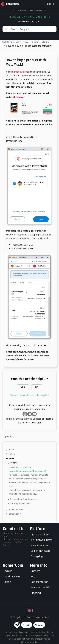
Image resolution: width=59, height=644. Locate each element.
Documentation (39, 582)
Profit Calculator (40, 535)
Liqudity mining (12, 577)
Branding (36, 593)
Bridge (7, 582)
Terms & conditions (42, 587)
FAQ (33, 577)
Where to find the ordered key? (23, 494)
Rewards (24, 10)
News (32, 10)
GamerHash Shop (21, 72)
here (39, 423)
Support (35, 571)
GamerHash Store (41, 551)
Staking (8, 571)
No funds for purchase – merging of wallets (28, 475)
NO (37, 387)
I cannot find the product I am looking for (27, 490)
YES (23, 387)
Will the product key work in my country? (27, 479)
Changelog (37, 556)
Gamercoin (41, 10)
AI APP (16, 10)
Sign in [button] (50, 4)
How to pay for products (20, 467)
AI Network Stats (42, 540)
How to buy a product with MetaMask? (27, 471)
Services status (41, 545)
